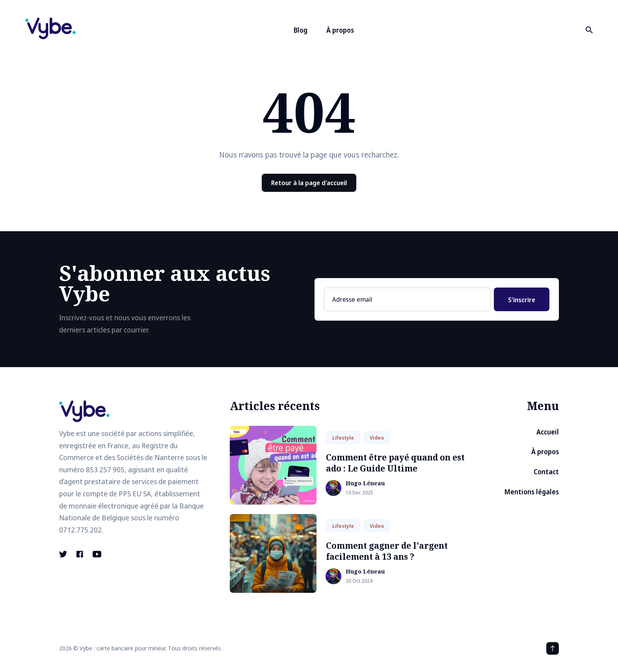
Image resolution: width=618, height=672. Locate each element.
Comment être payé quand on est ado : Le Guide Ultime (395, 463)
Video (377, 438)
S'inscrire (522, 300)
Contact (546, 472)
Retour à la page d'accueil (309, 183)
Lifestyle (343, 438)
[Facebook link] (80, 554)
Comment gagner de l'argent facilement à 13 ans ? (387, 551)
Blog (301, 30)
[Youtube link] (97, 554)
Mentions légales (532, 492)
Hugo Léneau (365, 484)
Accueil (548, 432)
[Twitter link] (64, 554)
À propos (340, 30)
